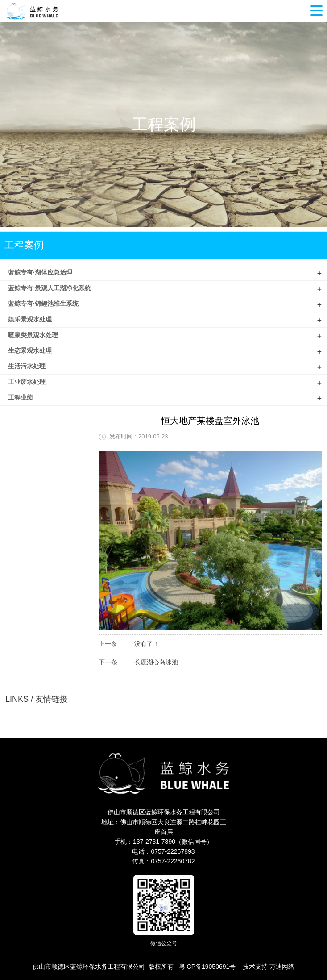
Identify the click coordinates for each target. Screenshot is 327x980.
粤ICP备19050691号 (207, 967)
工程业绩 (21, 397)
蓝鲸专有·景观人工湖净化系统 (50, 288)
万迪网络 (282, 967)
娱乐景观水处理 (30, 319)
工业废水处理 (27, 382)
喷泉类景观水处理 (33, 335)
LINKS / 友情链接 (36, 699)
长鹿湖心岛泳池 (156, 662)
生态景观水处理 (30, 350)
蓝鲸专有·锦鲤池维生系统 (43, 304)
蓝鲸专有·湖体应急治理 (40, 272)
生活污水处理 (27, 366)
